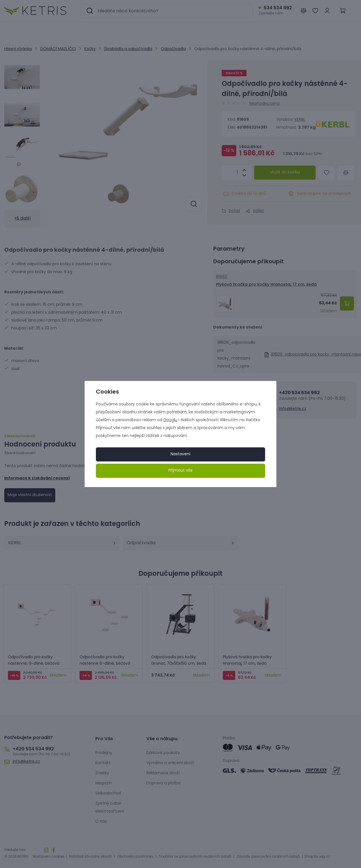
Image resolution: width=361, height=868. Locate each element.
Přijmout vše (180, 471)
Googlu (170, 420)
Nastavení (180, 454)
